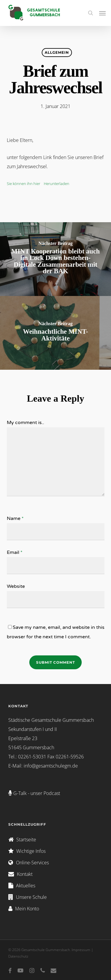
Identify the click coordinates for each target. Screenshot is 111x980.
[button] (102, 13)
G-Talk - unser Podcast (37, 793)
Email (15, 552)
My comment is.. (25, 423)
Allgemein (57, 52)
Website (16, 586)
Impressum (81, 950)
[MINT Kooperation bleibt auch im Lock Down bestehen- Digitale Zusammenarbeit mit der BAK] (55, 259)
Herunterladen (57, 184)
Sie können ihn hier (24, 184)
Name (15, 518)
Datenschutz (18, 956)
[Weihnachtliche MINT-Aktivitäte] (55, 333)
